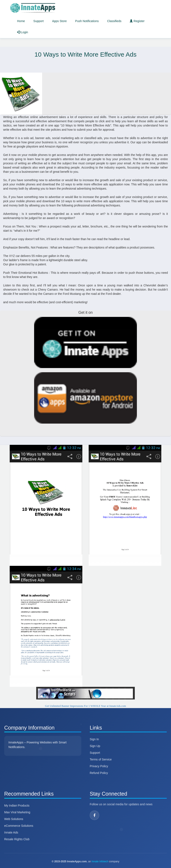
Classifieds (114, 21)
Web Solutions (14, 819)
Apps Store (59, 21)
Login (23, 32)
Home (21, 21)
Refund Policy (99, 773)
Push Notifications (87, 21)
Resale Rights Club (17, 839)
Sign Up (95, 746)
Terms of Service (101, 759)
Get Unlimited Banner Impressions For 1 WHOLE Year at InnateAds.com (85, 706)
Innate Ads (11, 832)
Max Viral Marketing (17, 812)
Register (137, 21)
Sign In (94, 739)
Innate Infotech (100, 861)
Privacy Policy (99, 766)
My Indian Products (17, 806)
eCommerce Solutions (19, 826)
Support (38, 21)
